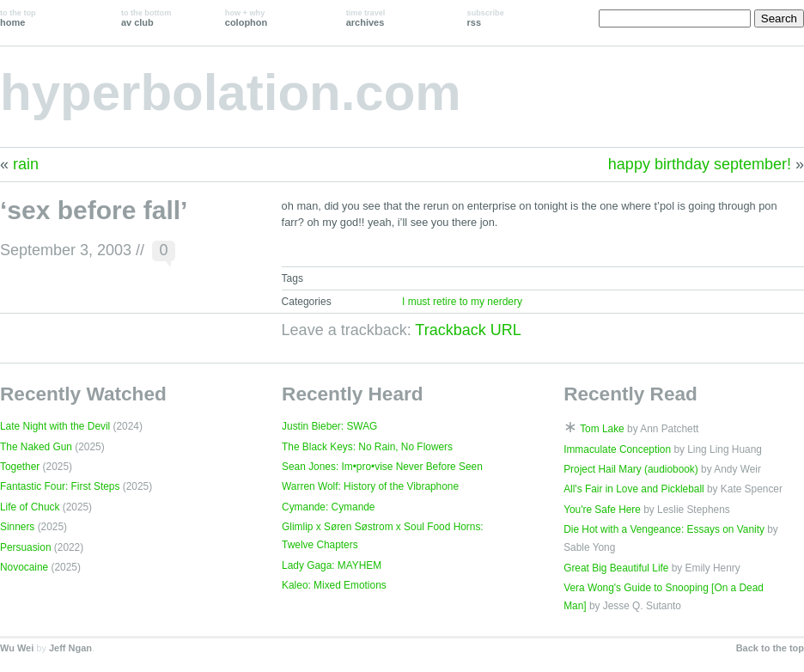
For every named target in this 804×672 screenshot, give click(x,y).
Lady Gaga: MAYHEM (332, 565)
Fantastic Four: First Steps (60, 486)
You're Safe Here (602, 510)
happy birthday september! (700, 164)
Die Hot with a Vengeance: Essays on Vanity (664, 529)
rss (486, 18)
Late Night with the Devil (55, 426)
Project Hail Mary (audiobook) (631, 469)
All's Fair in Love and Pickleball (634, 489)
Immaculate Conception (617, 449)
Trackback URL (468, 330)
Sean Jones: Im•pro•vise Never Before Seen (382, 467)
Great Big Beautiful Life (616, 568)
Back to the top (770, 648)
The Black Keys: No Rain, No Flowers (367, 447)
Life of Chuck (30, 507)
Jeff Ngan (70, 648)
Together (20, 467)
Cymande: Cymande (328, 507)
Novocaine (24, 567)
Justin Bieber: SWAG (329, 426)
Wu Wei (17, 648)
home (18, 18)
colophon (246, 18)
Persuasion (26, 547)
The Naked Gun (36, 447)
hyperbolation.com (231, 92)
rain (26, 164)
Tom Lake (602, 429)
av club (146, 18)
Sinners (17, 527)
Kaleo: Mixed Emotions (334, 585)
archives (366, 18)
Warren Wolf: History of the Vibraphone (370, 486)
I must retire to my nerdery (462, 302)
